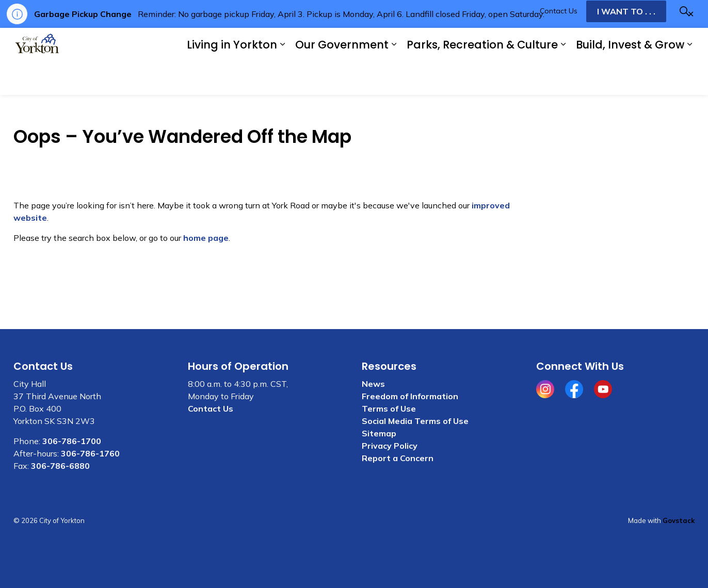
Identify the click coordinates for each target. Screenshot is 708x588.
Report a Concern (398, 458)
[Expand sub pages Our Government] (394, 78)
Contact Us (559, 44)
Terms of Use (389, 409)
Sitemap (379, 433)
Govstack (679, 520)
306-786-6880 (60, 466)
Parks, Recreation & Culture (482, 78)
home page (206, 238)
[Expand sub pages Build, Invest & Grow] (689, 78)
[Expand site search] (684, 45)
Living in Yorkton (232, 78)
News (373, 384)
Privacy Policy (390, 446)
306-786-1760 (90, 453)
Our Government (342, 78)
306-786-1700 (72, 441)
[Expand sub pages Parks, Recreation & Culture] (563, 78)
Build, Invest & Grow (630, 78)
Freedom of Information (410, 396)
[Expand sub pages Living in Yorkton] (282, 78)
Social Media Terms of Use (415, 421)
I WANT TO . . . (626, 45)
